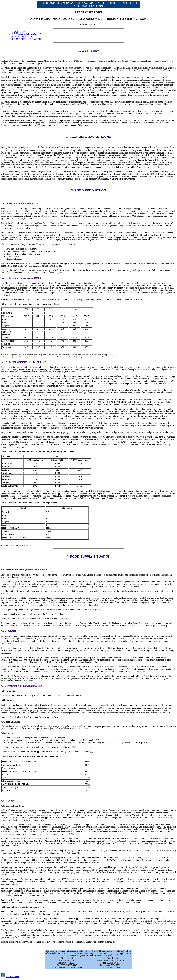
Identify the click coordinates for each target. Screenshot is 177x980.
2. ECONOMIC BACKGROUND (27, 34)
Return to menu (12, 977)
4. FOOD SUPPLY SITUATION (26, 39)
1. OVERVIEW (19, 32)
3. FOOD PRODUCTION (23, 37)
